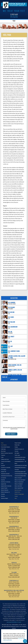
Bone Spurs (3, 451)
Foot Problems (4, 445)
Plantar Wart (17, 445)
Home (2, 443)
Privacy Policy (20, 638)
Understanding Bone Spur (20, 459)
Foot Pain (3, 466)
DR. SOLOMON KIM (13, 327)
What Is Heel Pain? (18, 486)
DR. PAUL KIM (12, 322)
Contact (16, 496)
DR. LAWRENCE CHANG (14, 351)
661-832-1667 (14, 16)
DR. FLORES (11, 317)
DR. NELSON (11, 312)
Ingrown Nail (4, 484)
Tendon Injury (17, 455)
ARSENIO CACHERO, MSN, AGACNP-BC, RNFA (17, 357)
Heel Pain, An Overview (6, 482)
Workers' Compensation (19, 494)
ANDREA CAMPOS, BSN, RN (15, 370)
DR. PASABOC (12, 307)
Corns (2, 463)
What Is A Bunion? (18, 478)
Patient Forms (17, 492)
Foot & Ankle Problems (5, 447)
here (8, 609)
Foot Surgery (4, 470)
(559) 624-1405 (16, 567)
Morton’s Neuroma (5, 490)
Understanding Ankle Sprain (20, 457)
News (16, 498)
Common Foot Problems (6, 461)
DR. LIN (10, 332)
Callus (2, 457)
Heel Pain (3, 480)
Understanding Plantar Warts (20, 476)
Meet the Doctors (18, 490)
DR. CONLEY (11, 337)
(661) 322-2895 (16, 521)
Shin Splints (17, 453)
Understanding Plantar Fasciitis (21, 474)
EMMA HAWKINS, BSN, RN (15, 365)
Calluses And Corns (5, 459)
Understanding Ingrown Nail (20, 472)
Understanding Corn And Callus (21, 466)
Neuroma (3, 496)
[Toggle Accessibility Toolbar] (25, 641)
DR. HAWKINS (12, 302)
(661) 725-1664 (16, 557)
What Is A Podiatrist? (19, 484)
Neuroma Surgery (5, 498)
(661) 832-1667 (16, 511)
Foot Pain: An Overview (6, 468)
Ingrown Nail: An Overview (6, 486)
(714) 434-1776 (16, 548)
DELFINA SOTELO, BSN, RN (15, 375)
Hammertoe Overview (5, 474)
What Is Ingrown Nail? (19, 488)
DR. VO (10, 341)
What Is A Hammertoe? (19, 482)
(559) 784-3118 (16, 585)
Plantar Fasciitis (18, 443)
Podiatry (16, 447)
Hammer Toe (4, 472)
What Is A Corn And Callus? (20, 480)
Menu (14, 21)
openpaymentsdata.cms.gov (14, 622)
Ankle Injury (3, 449)
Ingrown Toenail (4, 488)
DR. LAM (10, 346)
